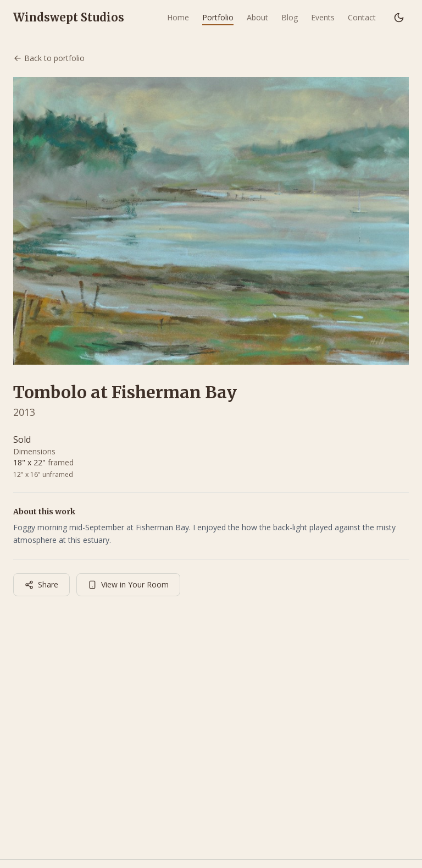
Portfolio (218, 17)
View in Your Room (128, 584)
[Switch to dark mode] (399, 18)
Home (178, 17)
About (257, 17)
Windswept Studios (69, 17)
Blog (290, 17)
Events (323, 17)
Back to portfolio (49, 58)
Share (41, 584)
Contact (362, 17)
